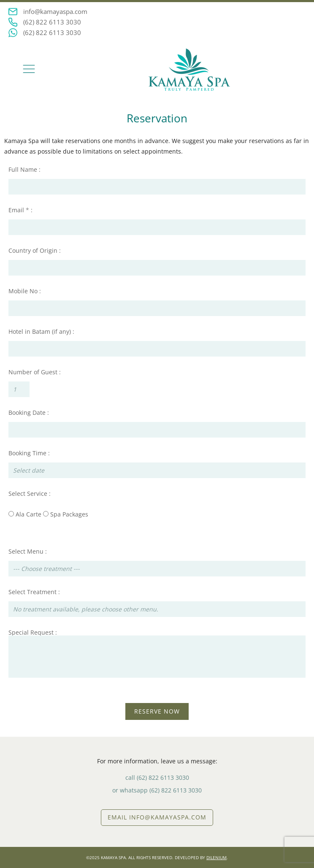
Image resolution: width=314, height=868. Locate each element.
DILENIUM (217, 857)
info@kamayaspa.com (55, 11)
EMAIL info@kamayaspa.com (157, 817)
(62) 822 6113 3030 (52, 22)
